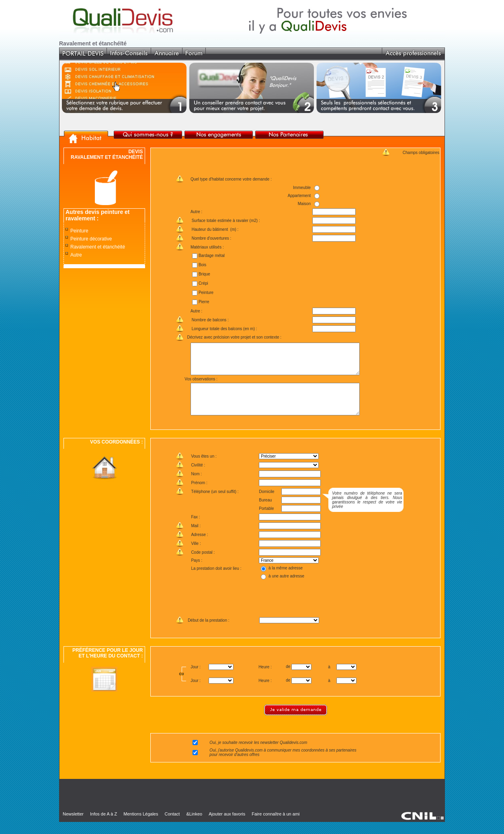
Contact (172, 826)
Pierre (204, 302)
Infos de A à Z (103, 826)
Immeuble (302, 188)
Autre (76, 255)
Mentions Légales (141, 826)
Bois (202, 265)
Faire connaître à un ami (276, 826)
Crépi (203, 283)
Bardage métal (211, 256)
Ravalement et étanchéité (98, 247)
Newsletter (73, 826)
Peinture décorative (91, 239)
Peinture (79, 231)
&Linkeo (194, 826)
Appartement (299, 196)
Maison (304, 204)
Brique (204, 274)
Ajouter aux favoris (227, 826)
